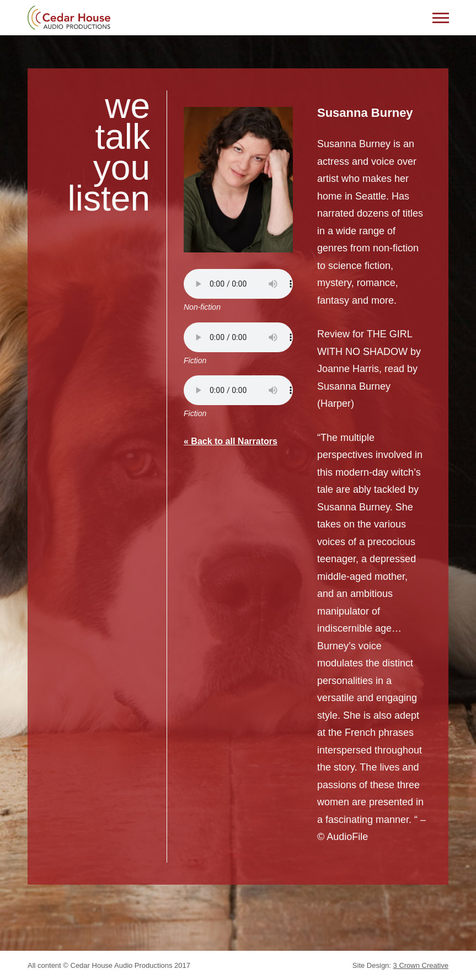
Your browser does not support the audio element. (238, 284)
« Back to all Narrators (231, 441)
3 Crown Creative (421, 965)
